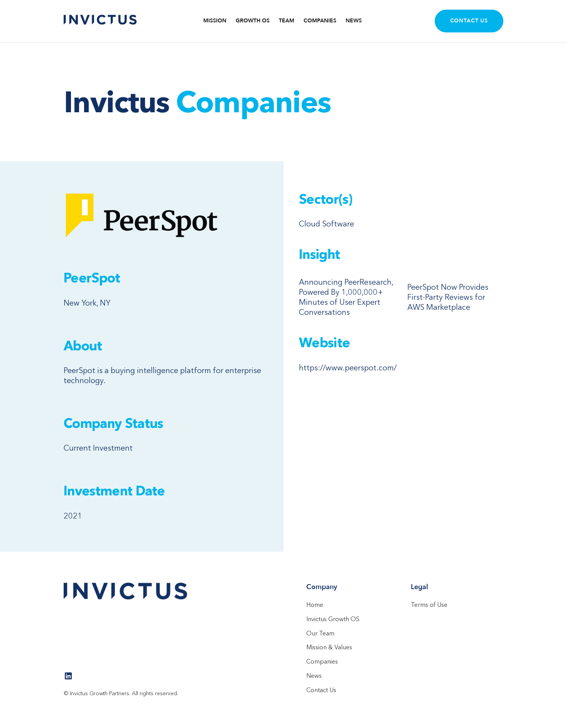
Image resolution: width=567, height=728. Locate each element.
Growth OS (253, 21)
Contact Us (469, 21)
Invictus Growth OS (333, 619)
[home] (100, 21)
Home (315, 605)
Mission (215, 21)
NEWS (354, 21)
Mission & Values (329, 647)
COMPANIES (320, 21)
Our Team (320, 633)
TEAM (287, 21)
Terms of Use (429, 605)
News (314, 676)
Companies (322, 661)
